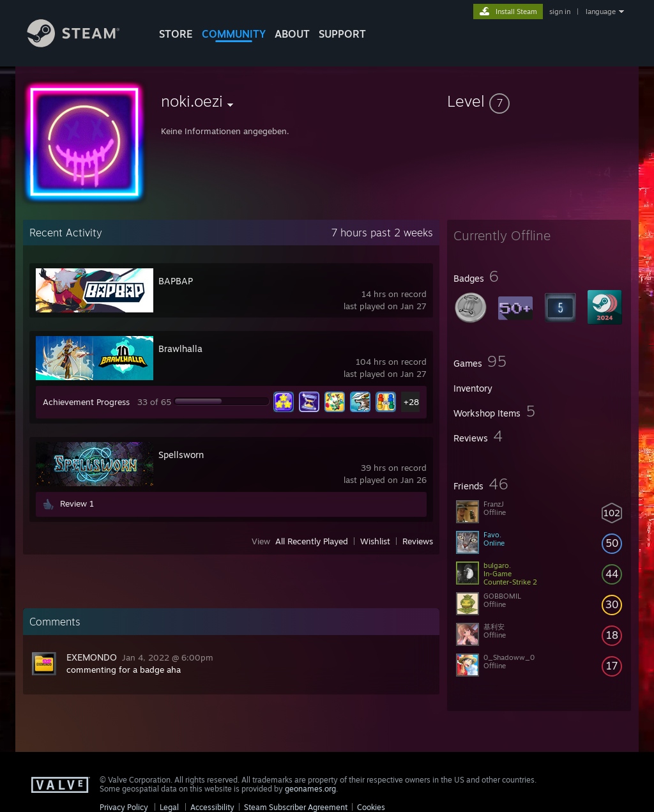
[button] (539, 101)
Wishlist (375, 541)
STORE (176, 34)
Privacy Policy (124, 807)
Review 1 (77, 503)
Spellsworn (181, 455)
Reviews (418, 541)
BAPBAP (176, 281)
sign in (560, 11)
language (601, 11)
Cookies (371, 807)
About (292, 34)
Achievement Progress (86, 402)
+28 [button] (411, 402)
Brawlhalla (180, 349)
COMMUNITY (234, 34)
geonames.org (310, 789)
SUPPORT (342, 34)
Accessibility (212, 807)
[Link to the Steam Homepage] (83, 44)
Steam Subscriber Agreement (296, 807)
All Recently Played (312, 541)
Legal (169, 807)
